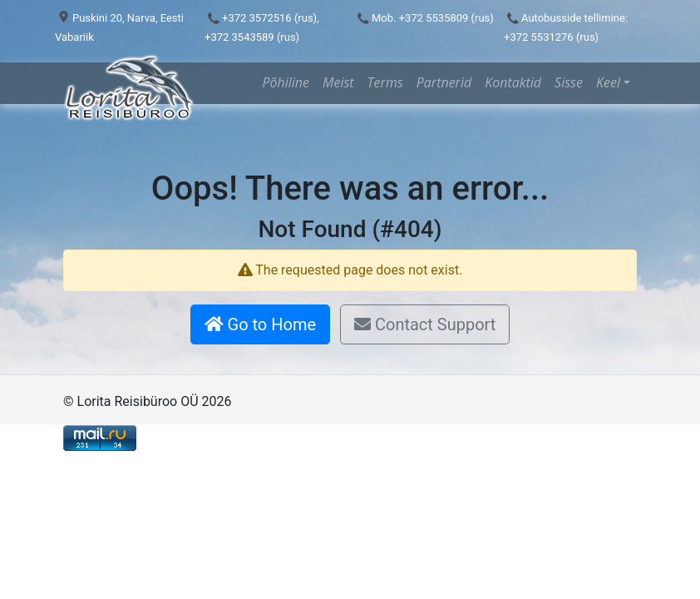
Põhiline (286, 82)
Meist (338, 82)
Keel (608, 82)
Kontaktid (513, 82)
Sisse (569, 82)
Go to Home (260, 324)
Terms (385, 82)
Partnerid (444, 82)
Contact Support (425, 324)
